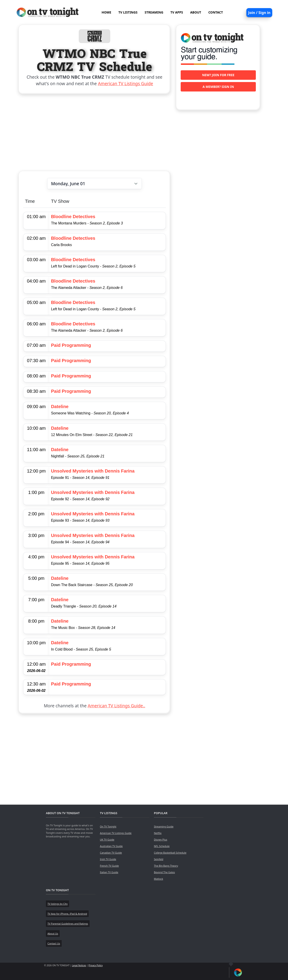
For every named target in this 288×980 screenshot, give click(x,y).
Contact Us (54, 943)
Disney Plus (161, 840)
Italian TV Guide (109, 872)
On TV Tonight (108, 826)
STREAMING (154, 12)
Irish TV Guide (108, 859)
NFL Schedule (162, 846)
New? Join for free (218, 75)
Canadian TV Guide (111, 853)
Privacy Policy (96, 965)
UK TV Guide (107, 840)
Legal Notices (79, 965)
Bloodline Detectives (73, 217)
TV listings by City (57, 904)
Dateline (60, 407)
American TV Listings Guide (125, 83)
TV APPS (177, 12)
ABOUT (196, 12)
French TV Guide (109, 866)
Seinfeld (159, 859)
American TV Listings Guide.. (116, 706)
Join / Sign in (259, 13)
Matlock (159, 879)
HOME (106, 12)
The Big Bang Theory (166, 866)
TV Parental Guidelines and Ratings (68, 924)
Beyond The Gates (164, 872)
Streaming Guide (164, 826)
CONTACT (216, 12)
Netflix (158, 833)
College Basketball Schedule (170, 853)
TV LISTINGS (128, 12)
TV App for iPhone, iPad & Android (67, 914)
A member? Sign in (218, 87)
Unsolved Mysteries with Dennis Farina (93, 471)
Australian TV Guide (111, 846)
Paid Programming (71, 345)
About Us (53, 933)
